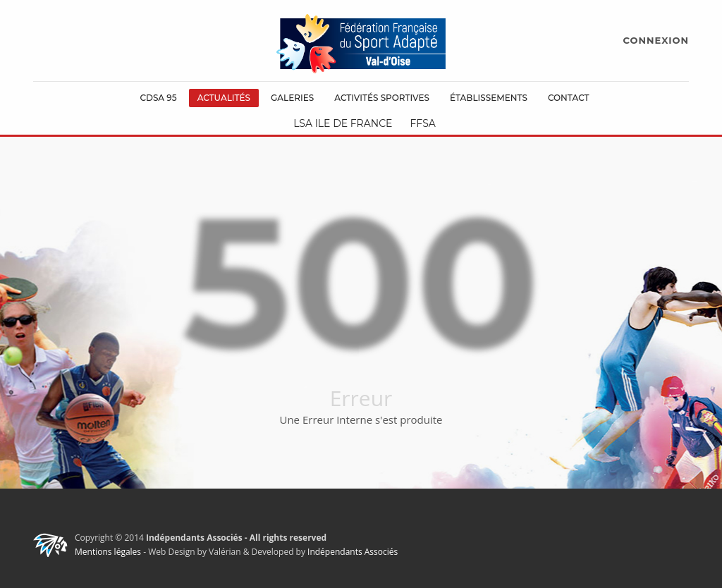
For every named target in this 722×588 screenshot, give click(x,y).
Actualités (224, 98)
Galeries (292, 98)
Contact (569, 98)
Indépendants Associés (353, 552)
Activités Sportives (382, 98)
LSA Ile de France (343, 123)
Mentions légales (108, 552)
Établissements (489, 98)
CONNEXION (656, 40)
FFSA (422, 123)
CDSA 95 (158, 98)
